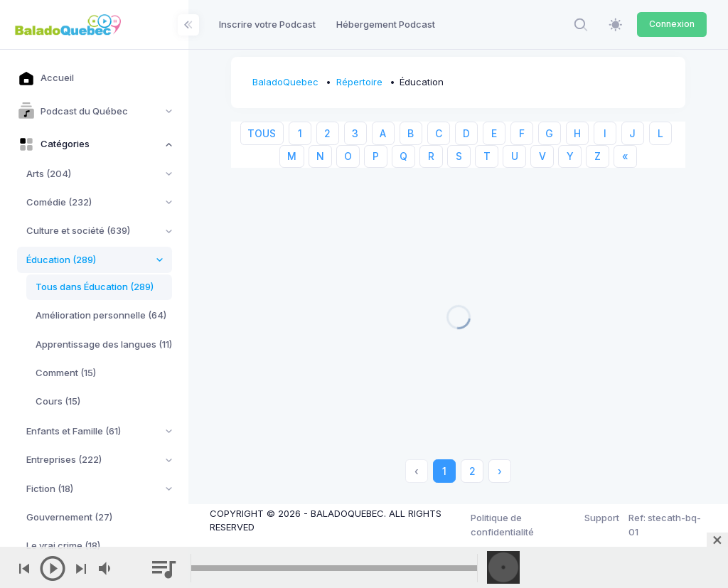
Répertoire (359, 82)
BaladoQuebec (285, 82)
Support (602, 518)
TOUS (262, 133)
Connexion (672, 24)
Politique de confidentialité (502, 525)
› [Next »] (500, 471)
